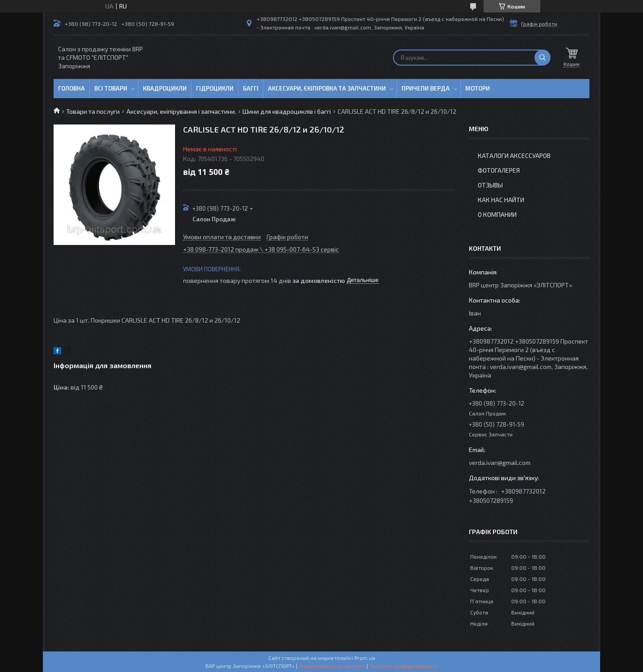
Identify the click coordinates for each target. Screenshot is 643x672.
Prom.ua (365, 658)
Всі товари (111, 88)
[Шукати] (543, 58)
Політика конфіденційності (403, 666)
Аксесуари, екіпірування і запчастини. (181, 111)
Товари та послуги (93, 111)
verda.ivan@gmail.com (500, 463)
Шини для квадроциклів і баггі (287, 111)
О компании (497, 214)
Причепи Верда (426, 88)
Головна (71, 88)
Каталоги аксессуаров (514, 156)
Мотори (478, 88)
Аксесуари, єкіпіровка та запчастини (327, 88)
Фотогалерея (499, 170)
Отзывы (490, 185)
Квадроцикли (165, 88)
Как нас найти (501, 200)
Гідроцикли (215, 88)
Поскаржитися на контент (332, 666)
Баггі (251, 88)
